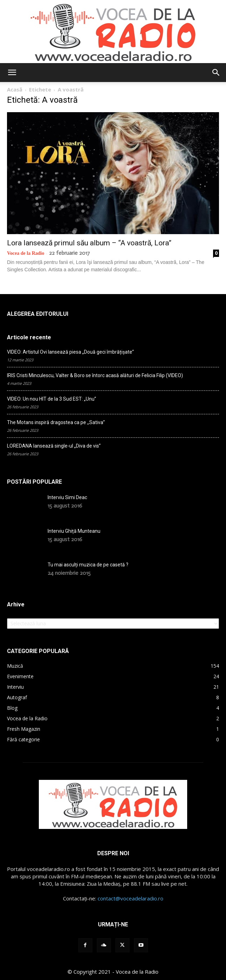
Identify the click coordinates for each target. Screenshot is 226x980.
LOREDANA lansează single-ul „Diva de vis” (54, 446)
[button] (12, 73)
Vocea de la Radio (26, 253)
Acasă (15, 89)
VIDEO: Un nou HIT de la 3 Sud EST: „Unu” (52, 399)
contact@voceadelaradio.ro (130, 898)
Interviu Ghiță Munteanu (74, 531)
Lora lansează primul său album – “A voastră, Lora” (89, 243)
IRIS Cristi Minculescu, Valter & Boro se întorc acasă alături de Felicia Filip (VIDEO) (95, 375)
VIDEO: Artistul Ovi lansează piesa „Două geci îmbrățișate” (70, 352)
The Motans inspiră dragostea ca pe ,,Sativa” (56, 422)
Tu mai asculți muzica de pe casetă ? (88, 565)
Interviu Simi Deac (67, 497)
